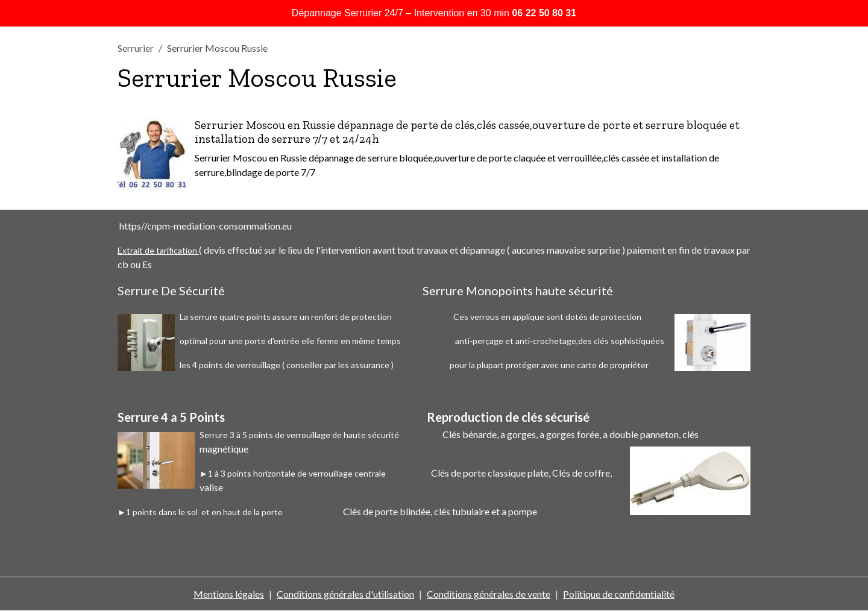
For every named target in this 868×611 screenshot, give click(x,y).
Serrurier (136, 48)
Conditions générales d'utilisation (345, 594)
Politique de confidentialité (619, 594)
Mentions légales (229, 594)
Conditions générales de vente (489, 594)
